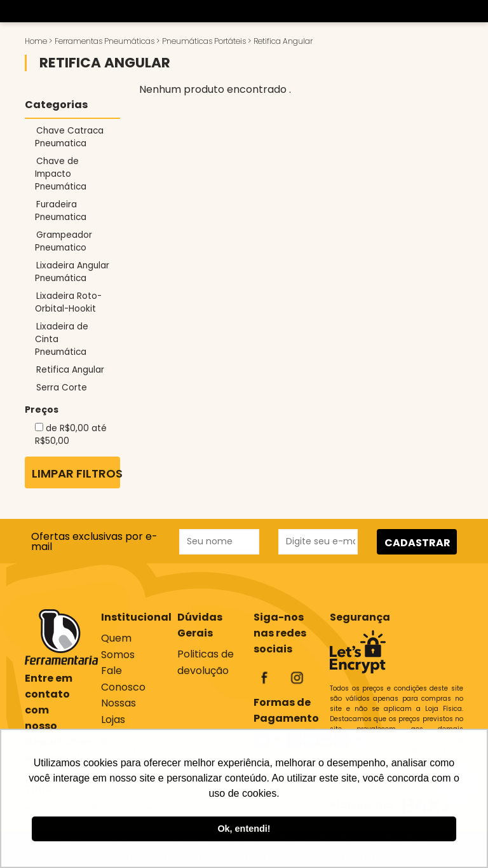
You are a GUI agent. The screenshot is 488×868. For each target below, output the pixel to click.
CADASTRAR (417, 543)
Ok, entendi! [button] (244, 829)
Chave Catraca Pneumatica (69, 137)
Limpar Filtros (76, 473)
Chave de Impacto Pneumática (61, 174)
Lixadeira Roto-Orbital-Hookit (68, 302)
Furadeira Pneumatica (61, 211)
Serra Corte (62, 388)
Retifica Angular (70, 370)
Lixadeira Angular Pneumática (72, 272)
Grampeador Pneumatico (64, 241)
